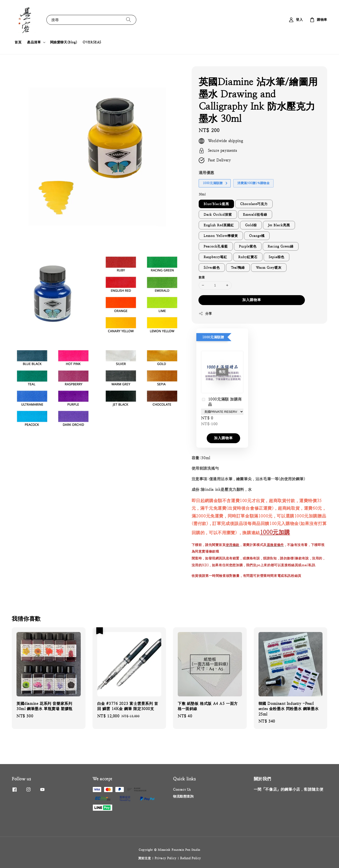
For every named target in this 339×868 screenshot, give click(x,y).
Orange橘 (257, 236)
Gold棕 (251, 225)
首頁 (18, 42)
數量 (202, 277)
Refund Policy (190, 858)
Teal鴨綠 (238, 268)
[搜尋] (129, 20)
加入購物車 (252, 300)
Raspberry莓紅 (215, 257)
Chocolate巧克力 (254, 204)
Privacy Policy (165, 858)
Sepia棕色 (276, 257)
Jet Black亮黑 (279, 225)
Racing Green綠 (281, 246)
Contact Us (182, 789)
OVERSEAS (92, 42)
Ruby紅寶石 (248, 257)
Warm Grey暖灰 (269, 268)
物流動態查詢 (183, 796)
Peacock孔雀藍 (216, 246)
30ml (202, 194)
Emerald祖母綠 (255, 215)
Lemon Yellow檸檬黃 (221, 236)
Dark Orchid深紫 (218, 215)
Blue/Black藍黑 (216, 204)
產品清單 (34, 42)
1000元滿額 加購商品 (222, 402)
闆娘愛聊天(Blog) (64, 42)
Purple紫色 (248, 246)
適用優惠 (206, 173)
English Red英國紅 (219, 225)
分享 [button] (205, 314)
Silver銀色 (212, 268)
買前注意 (145, 858)
